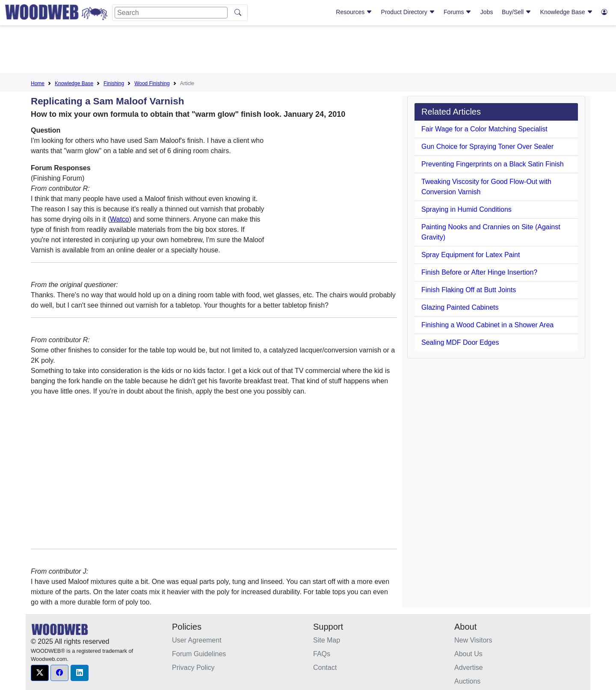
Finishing (114, 83)
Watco (120, 219)
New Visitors (473, 640)
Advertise (469, 668)
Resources (354, 12)
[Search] (171, 13)
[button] (40, 673)
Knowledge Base (567, 12)
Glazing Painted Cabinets (460, 307)
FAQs (322, 654)
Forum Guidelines (199, 654)
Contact (325, 668)
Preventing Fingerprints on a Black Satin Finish (493, 164)
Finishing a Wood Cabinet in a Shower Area (487, 325)
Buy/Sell (517, 12)
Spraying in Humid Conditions (466, 209)
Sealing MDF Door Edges (460, 342)
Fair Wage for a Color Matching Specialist (484, 129)
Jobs (487, 12)
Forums (458, 12)
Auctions (467, 681)
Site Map (327, 640)
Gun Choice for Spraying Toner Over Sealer (487, 147)
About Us (468, 654)
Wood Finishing (152, 83)
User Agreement (197, 640)
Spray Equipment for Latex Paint (471, 255)
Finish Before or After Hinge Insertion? (479, 272)
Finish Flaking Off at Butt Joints (469, 290)
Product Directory (408, 12)
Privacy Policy (193, 668)
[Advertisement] (308, 51)
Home (38, 83)
